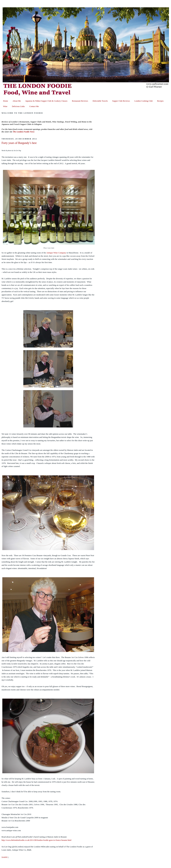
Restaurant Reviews (80, 101)
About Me (17, 101)
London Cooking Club (144, 101)
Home (6, 101)
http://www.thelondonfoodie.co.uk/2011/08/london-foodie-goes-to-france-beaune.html (36, 840)
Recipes (160, 101)
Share (5, 857)
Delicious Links (18, 106)
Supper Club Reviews (121, 101)
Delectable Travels (100, 101)
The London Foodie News (24, 132)
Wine (5, 106)
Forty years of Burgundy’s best (19, 143)
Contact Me (34, 106)
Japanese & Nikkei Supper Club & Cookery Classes (46, 101)
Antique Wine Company (56, 253)
